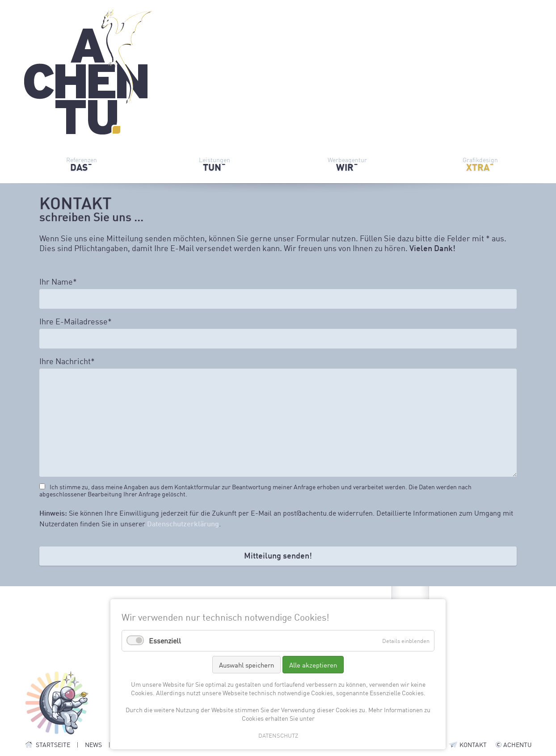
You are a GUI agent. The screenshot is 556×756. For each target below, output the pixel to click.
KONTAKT (473, 744)
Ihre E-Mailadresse (76, 321)
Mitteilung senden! (278, 555)
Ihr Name (58, 281)
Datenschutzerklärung (183, 523)
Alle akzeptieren (313, 665)
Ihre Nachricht (67, 361)
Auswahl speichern (246, 665)
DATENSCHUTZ (278, 735)
